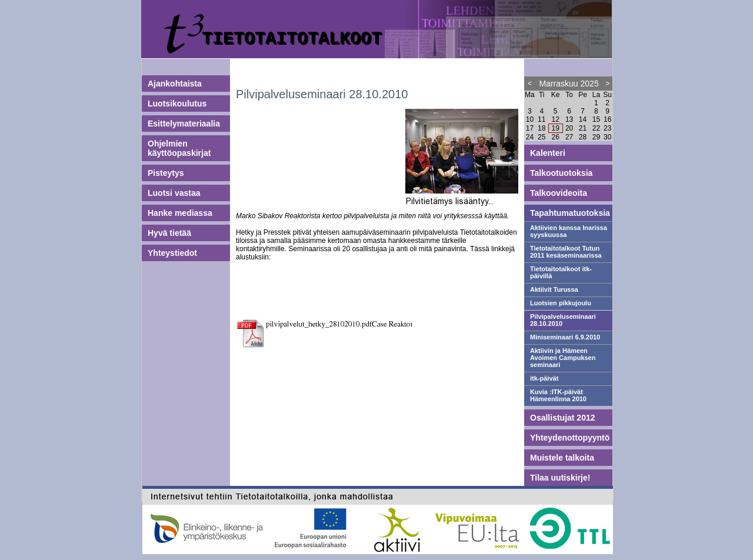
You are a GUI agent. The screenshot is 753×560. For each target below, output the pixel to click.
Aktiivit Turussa (554, 289)
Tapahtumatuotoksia (570, 213)
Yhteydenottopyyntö (570, 438)
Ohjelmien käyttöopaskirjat (179, 148)
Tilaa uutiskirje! (560, 478)
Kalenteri (548, 153)
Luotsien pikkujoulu (561, 303)
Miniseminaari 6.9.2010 (565, 337)
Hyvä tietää (169, 233)
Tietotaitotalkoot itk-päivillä (561, 272)
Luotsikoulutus (177, 104)
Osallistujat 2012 (563, 418)
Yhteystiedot (172, 253)
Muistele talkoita (562, 458)
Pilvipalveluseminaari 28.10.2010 (563, 320)
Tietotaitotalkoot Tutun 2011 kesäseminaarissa (566, 252)
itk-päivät (544, 378)
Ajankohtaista (175, 84)
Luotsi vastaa (174, 193)
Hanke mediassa (180, 213)
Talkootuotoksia (561, 173)
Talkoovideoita (559, 193)
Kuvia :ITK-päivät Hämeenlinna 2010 (558, 395)
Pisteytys (166, 173)
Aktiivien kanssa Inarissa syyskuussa (569, 231)
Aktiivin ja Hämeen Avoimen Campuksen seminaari (563, 358)
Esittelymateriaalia (184, 124)
